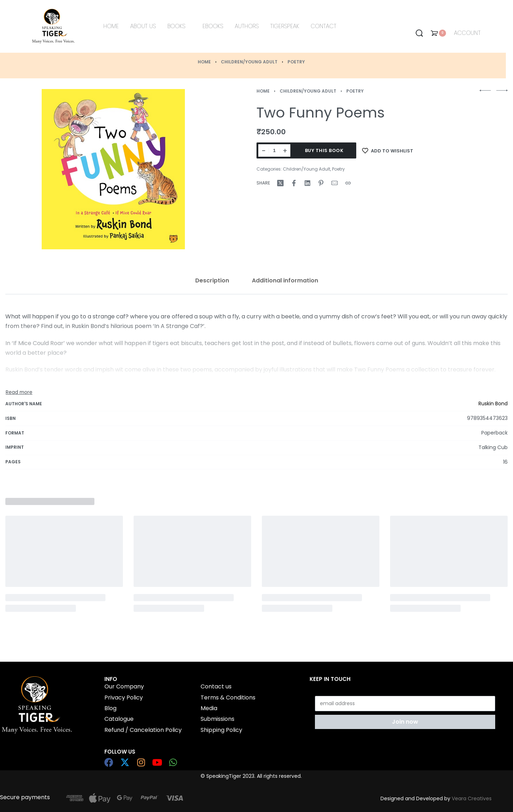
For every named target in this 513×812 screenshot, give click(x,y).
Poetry (296, 62)
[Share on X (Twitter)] (280, 183)
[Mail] (335, 183)
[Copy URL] (348, 183)
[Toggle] (19, 392)
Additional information (285, 280)
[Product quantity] (274, 150)
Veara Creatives (472, 798)
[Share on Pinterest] (321, 183)
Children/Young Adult (249, 62)
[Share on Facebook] (294, 183)
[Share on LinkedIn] (307, 183)
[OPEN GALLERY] (113, 169)
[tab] (212, 280)
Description (212, 280)
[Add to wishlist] (388, 150)
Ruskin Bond (493, 404)
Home (204, 62)
